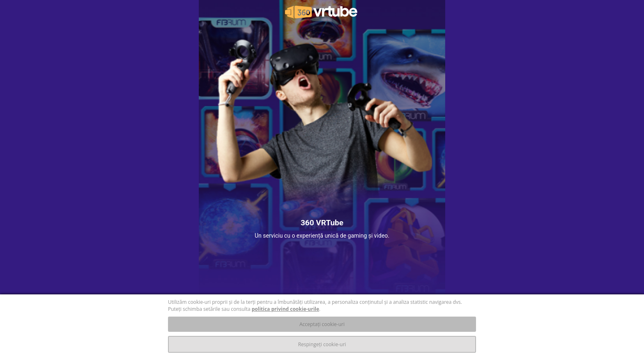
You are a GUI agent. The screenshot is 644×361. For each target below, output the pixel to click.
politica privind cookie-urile (285, 309)
